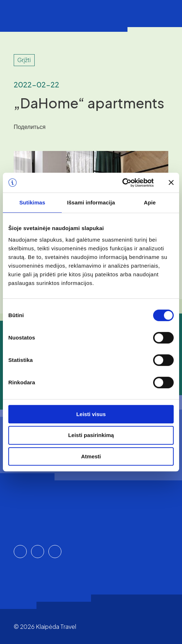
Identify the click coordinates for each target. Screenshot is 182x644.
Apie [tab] (150, 202)
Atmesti (91, 456)
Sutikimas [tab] (32, 202)
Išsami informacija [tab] (91, 202)
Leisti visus (91, 414)
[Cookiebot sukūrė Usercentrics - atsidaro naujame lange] (122, 183)
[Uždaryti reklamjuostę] (171, 182)
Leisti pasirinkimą (91, 435)
